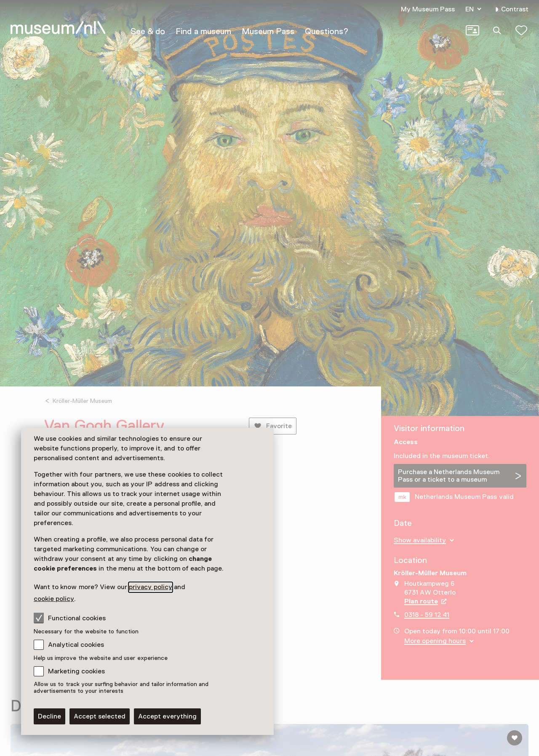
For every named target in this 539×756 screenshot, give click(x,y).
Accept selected (100, 716)
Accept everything (167, 716)
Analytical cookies (76, 645)
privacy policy (150, 587)
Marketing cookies (76, 671)
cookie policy (54, 599)
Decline (49, 716)
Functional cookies (70, 618)
